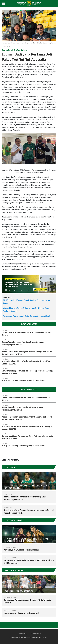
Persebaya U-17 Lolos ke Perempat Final (21, 550)
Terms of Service (36, 634)
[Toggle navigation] (3, 4)
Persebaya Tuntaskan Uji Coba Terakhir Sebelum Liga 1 (27, 316)
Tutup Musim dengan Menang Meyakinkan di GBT (24, 380)
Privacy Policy (23, 634)
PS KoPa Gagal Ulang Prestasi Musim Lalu (22, 613)
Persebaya (5, 330)
